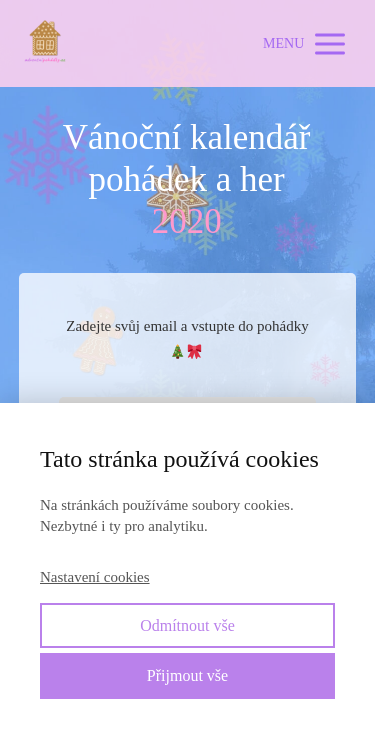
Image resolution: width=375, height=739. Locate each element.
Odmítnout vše (187, 625)
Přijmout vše (187, 675)
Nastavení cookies (95, 577)
